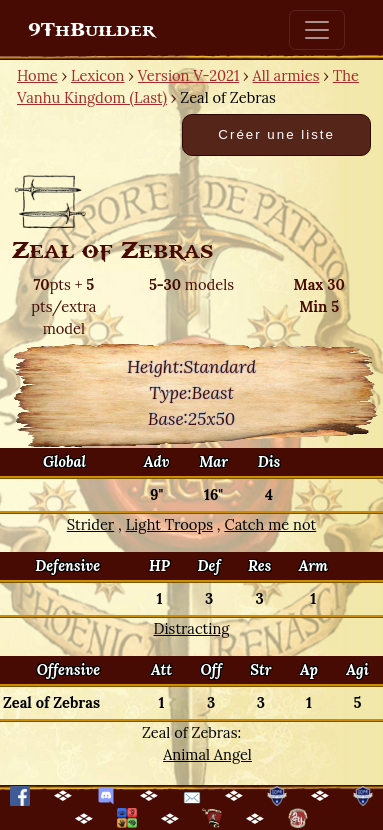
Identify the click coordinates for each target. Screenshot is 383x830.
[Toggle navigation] (317, 30)
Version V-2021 (188, 75)
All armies (286, 75)
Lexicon (97, 75)
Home (37, 75)
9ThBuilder (91, 30)
